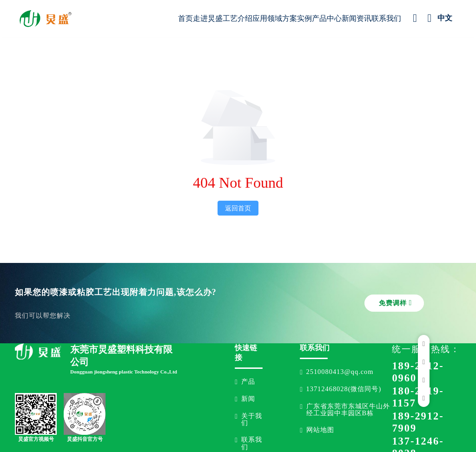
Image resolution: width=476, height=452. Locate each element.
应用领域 (267, 18)
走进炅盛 (208, 18)
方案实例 (297, 18)
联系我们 (386, 18)
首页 (185, 18)
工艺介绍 (238, 18)
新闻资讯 (357, 18)
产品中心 (327, 18)
